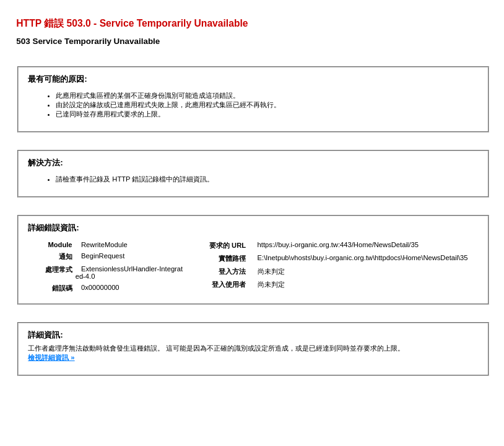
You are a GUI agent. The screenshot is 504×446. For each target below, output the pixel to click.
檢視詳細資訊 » (51, 357)
